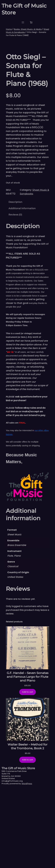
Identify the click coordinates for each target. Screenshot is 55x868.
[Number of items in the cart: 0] (31, 22)
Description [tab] (15, 282)
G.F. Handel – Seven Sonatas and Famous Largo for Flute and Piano (28, 756)
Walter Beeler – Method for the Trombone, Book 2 (27, 826)
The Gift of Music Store (18, 848)
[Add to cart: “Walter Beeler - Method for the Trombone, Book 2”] (27, 839)
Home (9, 29)
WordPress (27, 863)
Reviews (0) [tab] (15, 294)
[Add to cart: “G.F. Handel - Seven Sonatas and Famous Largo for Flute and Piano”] (27, 772)
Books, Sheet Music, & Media (28, 29)
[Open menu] (23, 22)
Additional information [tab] (22, 288)
